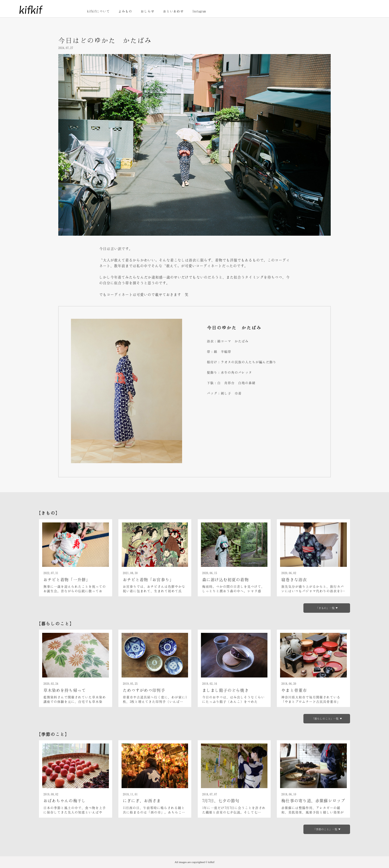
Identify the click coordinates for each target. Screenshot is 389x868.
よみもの (125, 11)
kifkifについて (98, 11)
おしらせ (148, 11)
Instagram (199, 11)
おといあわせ (173, 11)
